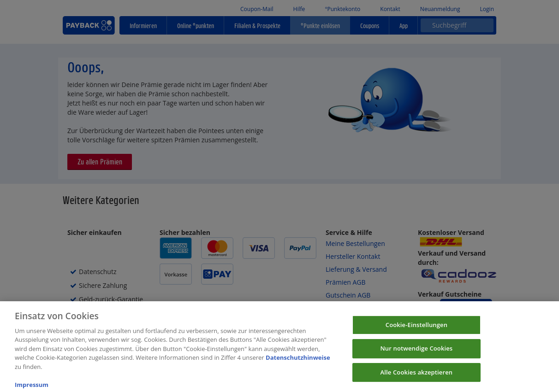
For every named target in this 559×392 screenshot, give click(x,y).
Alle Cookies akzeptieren (417, 377)
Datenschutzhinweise (298, 362)
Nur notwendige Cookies (417, 353)
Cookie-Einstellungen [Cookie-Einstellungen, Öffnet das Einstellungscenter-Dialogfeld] (416, 329)
